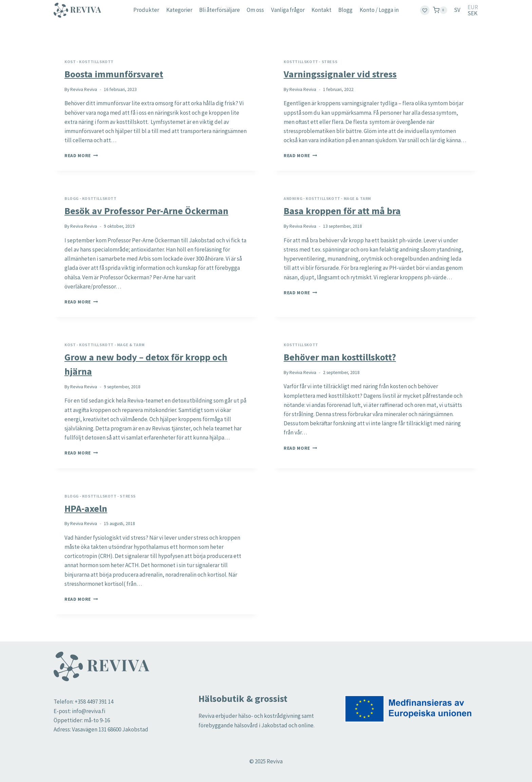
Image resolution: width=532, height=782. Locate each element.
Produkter (146, 10)
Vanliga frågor (288, 10)
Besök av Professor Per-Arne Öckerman (146, 211)
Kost (70, 62)
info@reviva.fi (89, 711)
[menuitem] (457, 10)
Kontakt (321, 10)
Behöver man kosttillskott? (340, 357)
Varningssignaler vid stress (340, 74)
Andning (293, 198)
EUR (473, 7)
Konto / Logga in (379, 10)
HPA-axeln (86, 508)
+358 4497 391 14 (94, 702)
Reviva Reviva (84, 89)
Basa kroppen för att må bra (342, 211)
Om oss (255, 10)
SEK (472, 13)
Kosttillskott (96, 62)
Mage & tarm (358, 198)
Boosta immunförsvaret (114, 74)
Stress (330, 62)
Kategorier (179, 10)
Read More (81, 156)
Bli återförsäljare (220, 10)
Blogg (345, 10)
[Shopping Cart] (440, 10)
